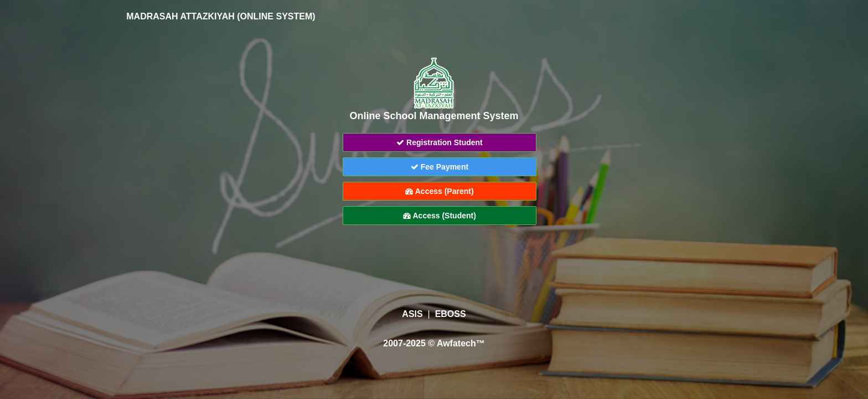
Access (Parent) (439, 191)
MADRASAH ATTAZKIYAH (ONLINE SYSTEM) (213, 16)
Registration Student (440, 142)
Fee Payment (440, 167)
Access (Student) (440, 216)
